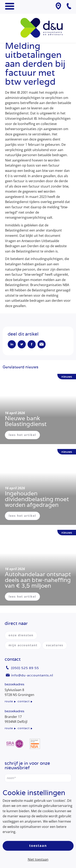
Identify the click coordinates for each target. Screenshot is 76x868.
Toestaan (38, 846)
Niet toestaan (38, 859)
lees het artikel (22, 435)
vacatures (55, 645)
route (9, 701)
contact (24, 701)
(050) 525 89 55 (25, 668)
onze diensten (21, 635)
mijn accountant (23, 645)
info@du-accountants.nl (32, 675)
